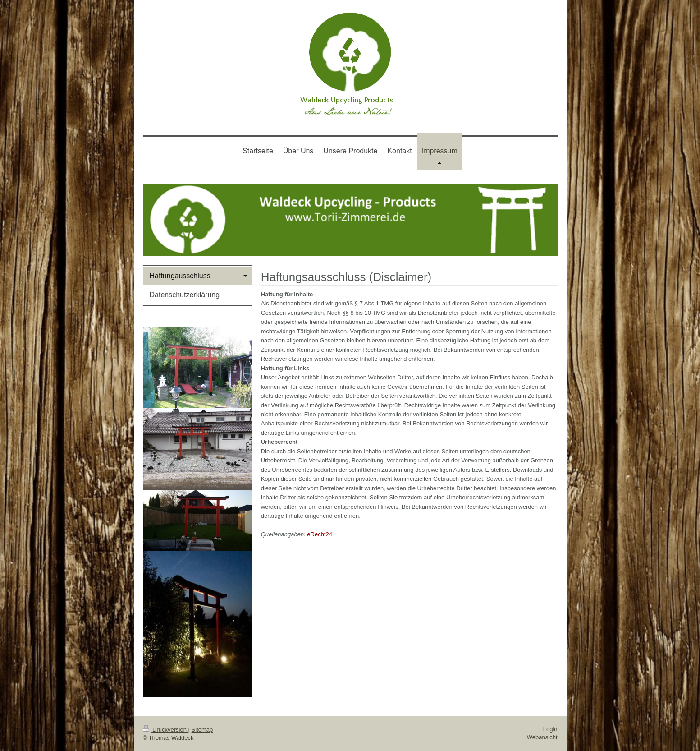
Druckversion (166, 730)
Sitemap (202, 730)
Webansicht (542, 737)
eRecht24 (320, 534)
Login (550, 729)
